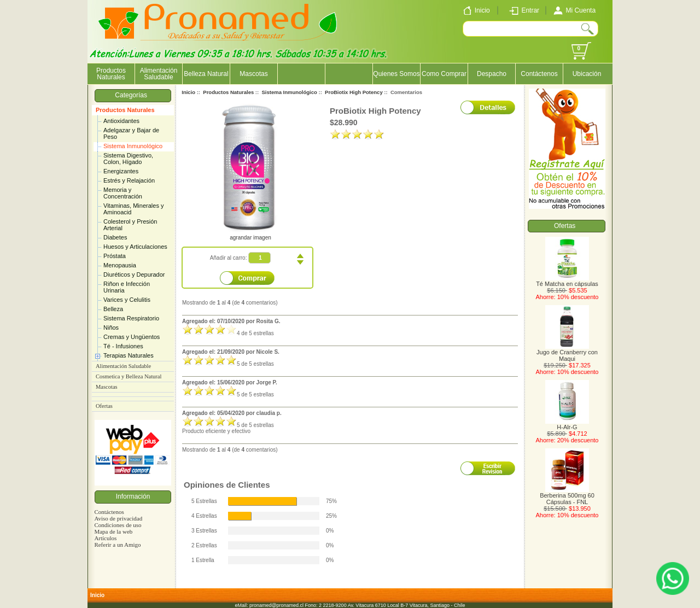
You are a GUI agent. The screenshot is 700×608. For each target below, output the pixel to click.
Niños (111, 328)
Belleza (113, 309)
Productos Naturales (125, 110)
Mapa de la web (113, 531)
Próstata (115, 256)
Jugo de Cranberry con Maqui (567, 353)
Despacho (492, 74)
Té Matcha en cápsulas (567, 281)
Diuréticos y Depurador (134, 274)
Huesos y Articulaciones (135, 247)
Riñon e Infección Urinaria (127, 287)
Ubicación (587, 74)
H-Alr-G (567, 424)
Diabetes (115, 237)
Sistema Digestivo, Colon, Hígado (128, 159)
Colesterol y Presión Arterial (130, 225)
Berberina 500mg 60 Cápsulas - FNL (567, 496)
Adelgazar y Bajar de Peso (131, 133)
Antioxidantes (121, 121)
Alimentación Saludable (159, 74)
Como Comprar (444, 74)
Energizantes (121, 171)
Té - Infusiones (123, 346)
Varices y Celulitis (127, 300)
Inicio (188, 92)
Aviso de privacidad (118, 518)
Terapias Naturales (129, 355)
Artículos (105, 538)
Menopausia (120, 265)
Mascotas (253, 74)
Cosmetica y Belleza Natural (129, 376)
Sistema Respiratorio (131, 318)
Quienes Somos (396, 74)
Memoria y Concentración (123, 193)
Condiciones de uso (118, 525)
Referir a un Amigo (117, 545)
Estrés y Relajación (129, 180)
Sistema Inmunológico (133, 146)
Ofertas (104, 406)
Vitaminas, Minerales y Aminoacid (133, 209)
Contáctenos (539, 74)
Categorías (133, 95)
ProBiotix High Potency (354, 92)
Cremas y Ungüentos (132, 337)
